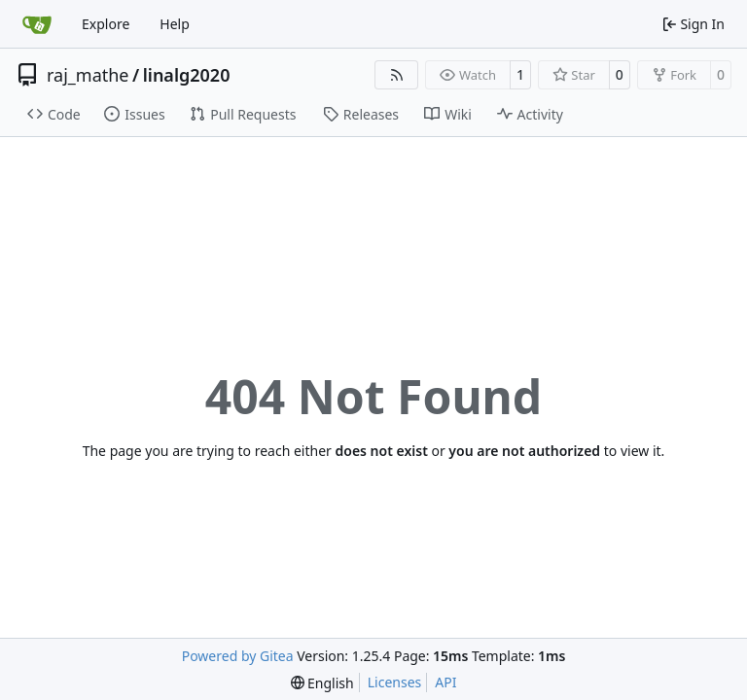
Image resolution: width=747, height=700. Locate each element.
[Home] (37, 24)
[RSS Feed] (397, 75)
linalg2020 (187, 75)
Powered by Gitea (238, 656)
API (445, 682)
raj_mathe (88, 75)
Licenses (395, 682)
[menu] (322, 683)
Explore (106, 24)
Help (175, 24)
